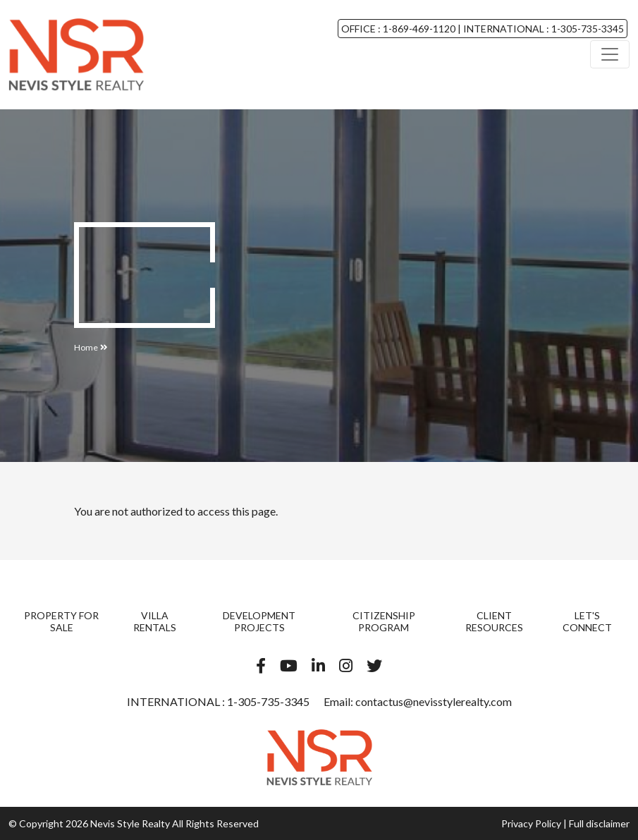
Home (86, 347)
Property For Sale (61, 621)
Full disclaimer (599, 823)
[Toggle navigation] (610, 54)
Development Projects (259, 621)
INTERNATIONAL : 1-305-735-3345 (542, 29)
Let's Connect (587, 621)
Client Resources (494, 621)
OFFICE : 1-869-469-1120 (399, 29)
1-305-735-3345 (267, 701)
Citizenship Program (384, 621)
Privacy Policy (531, 823)
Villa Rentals (155, 621)
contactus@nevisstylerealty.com (434, 701)
